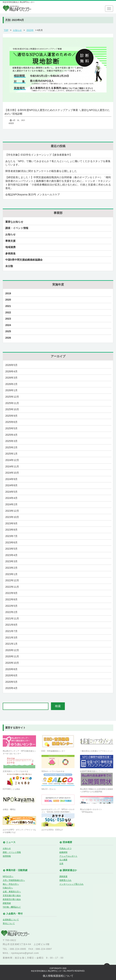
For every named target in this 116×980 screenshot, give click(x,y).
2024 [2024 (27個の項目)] (8, 325)
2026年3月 (11, 378)
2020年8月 (11, 669)
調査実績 (7, 903)
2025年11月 (12, 403)
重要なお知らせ (14, 222)
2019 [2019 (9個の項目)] (8, 293)
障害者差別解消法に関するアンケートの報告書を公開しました (41, 171)
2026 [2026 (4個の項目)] (8, 338)
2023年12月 (12, 511)
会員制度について (11, 920)
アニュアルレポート (68, 856)
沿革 (61, 864)
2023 (12, 123)
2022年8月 (11, 599)
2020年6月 (11, 675)
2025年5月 (11, 428)
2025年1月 (11, 454)
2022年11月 (12, 587)
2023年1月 (11, 574)
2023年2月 (11, 568)
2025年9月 (11, 416)
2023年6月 (11, 542)
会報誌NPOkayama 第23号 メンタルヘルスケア (33, 194)
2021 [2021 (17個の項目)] (8, 306)
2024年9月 (11, 479)
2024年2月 (11, 504)
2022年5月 (11, 606)
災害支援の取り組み (12, 895)
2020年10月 (12, 663)
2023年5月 (11, 549)
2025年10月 (12, 409)
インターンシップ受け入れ (71, 884)
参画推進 (10, 253)
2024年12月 (12, 460)
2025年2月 (11, 447)
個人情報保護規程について (58, 976)
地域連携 (10, 247)
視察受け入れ (65, 880)
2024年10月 (12, 473)
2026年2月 (11, 384)
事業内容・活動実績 (17, 870)
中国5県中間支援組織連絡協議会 (24, 260)
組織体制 (63, 852)
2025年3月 (11, 441)
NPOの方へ (8, 876)
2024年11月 (12, 466)
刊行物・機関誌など (12, 907)
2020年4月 (11, 688)
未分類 (9, 266)
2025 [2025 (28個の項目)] (8, 331)
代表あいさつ (65, 848)
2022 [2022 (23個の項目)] (8, 312)
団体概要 (67, 842)
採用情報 (7, 856)
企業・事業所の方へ (12, 892)
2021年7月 (11, 631)
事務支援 (10, 241)
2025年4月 (11, 435)
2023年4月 (11, 555)
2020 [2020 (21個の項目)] (8, 300)
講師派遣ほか (70, 870)
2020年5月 (11, 682)
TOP (6, 30)
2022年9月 (11, 593)
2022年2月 (11, 612)
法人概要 (63, 860)
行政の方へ (8, 888)
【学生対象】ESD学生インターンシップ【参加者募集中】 (39, 155)
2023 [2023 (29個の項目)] (8, 319)
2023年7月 (11, 536)
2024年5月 (11, 492)
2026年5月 (11, 365)
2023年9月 (11, 523)
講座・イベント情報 (17, 228)
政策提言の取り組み (12, 899)
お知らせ (17, 30)
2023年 (30, 30)
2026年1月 (11, 390)
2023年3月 (11, 561)
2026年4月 (11, 371)
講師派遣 (63, 876)
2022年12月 (12, 580)
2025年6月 (11, 422)
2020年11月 (12, 656)
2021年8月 (11, 625)
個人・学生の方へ (11, 884)
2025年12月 (12, 397)
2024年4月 (11, 498)
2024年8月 (11, 485)
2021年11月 (12, 618)
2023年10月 (12, 517)
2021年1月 (11, 644)
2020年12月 (12, 650)
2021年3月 (11, 638)
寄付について (9, 923)
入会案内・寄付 (14, 914)
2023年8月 (11, 530)
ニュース (11, 842)
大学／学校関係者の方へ (14, 880)
